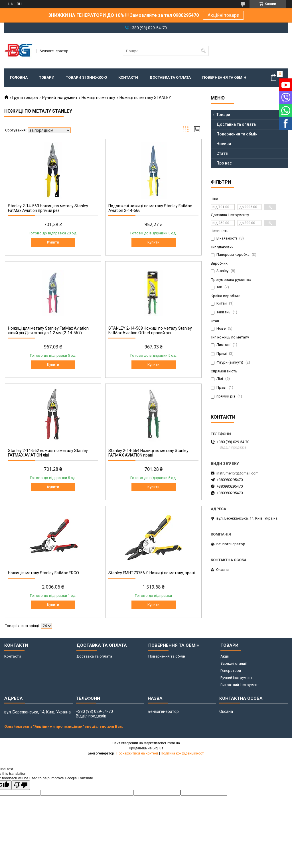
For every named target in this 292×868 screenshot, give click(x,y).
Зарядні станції (234, 663)
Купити (53, 242)
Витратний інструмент (240, 685)
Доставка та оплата (170, 77)
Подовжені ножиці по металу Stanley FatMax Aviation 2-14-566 (150, 208)
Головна (19, 77)
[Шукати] (203, 51)
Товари (47, 77)
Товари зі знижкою (86, 77)
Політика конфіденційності (183, 753)
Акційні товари (223, 15)
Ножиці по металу (98, 98)
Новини (224, 144)
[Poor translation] (21, 785)
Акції (225, 656)
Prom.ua (173, 743)
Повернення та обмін (224, 77)
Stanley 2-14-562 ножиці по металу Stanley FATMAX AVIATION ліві (48, 453)
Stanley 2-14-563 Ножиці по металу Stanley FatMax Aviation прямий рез (48, 208)
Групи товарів (25, 98)
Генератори (231, 671)
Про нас (224, 163)
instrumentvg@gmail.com (238, 473)
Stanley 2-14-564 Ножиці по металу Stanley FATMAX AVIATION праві (148, 453)
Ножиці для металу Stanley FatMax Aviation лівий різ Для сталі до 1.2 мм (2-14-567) (48, 330)
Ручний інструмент (60, 98)
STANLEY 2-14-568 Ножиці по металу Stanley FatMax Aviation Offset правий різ (150, 330)
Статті (222, 153)
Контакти (128, 77)
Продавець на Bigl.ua (146, 748)
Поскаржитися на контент (137, 753)
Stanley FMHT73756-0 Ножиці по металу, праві (152, 573)
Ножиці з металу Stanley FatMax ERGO (43, 573)
